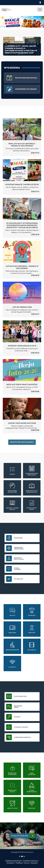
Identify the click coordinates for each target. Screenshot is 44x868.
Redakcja (19, 863)
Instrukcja (34, 863)
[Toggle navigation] (40, 10)
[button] (40, 3)
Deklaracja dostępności (14, 861)
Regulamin (11, 863)
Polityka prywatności (30, 861)
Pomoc (26, 863)
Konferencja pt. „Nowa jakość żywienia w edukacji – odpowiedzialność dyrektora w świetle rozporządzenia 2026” (21, 49)
